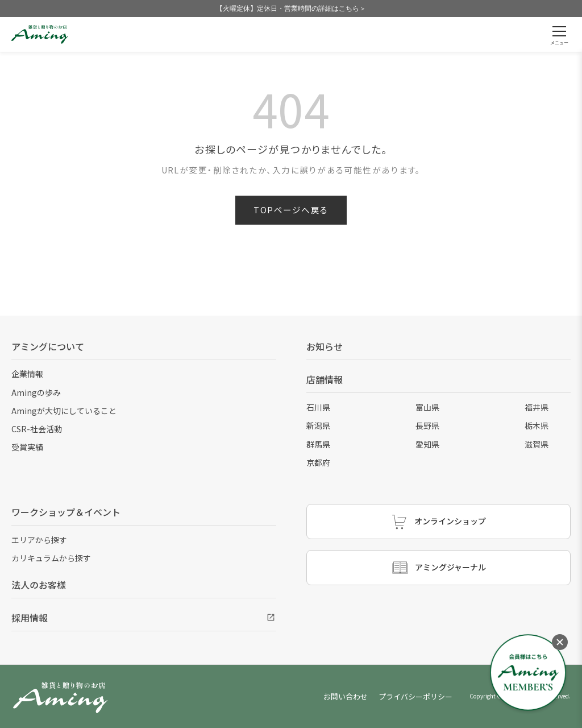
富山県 (427, 407)
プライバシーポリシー (415, 696)
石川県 (318, 407)
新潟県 (318, 425)
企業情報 (27, 374)
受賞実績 (27, 447)
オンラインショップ (438, 522)
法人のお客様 (39, 585)
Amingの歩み (36, 392)
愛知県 (427, 444)
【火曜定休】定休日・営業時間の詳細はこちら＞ (291, 9)
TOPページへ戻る (291, 210)
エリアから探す (39, 540)
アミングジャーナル (438, 568)
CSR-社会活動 (37, 429)
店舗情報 (325, 379)
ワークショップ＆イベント (66, 512)
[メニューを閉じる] (560, 642)
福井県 (537, 407)
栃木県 (537, 425)
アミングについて (48, 346)
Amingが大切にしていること (64, 411)
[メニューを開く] (559, 34)
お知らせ (325, 346)
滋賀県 (537, 444)
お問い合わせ (346, 696)
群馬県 (318, 444)
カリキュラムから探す (51, 558)
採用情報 (30, 618)
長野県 (427, 425)
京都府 (318, 462)
